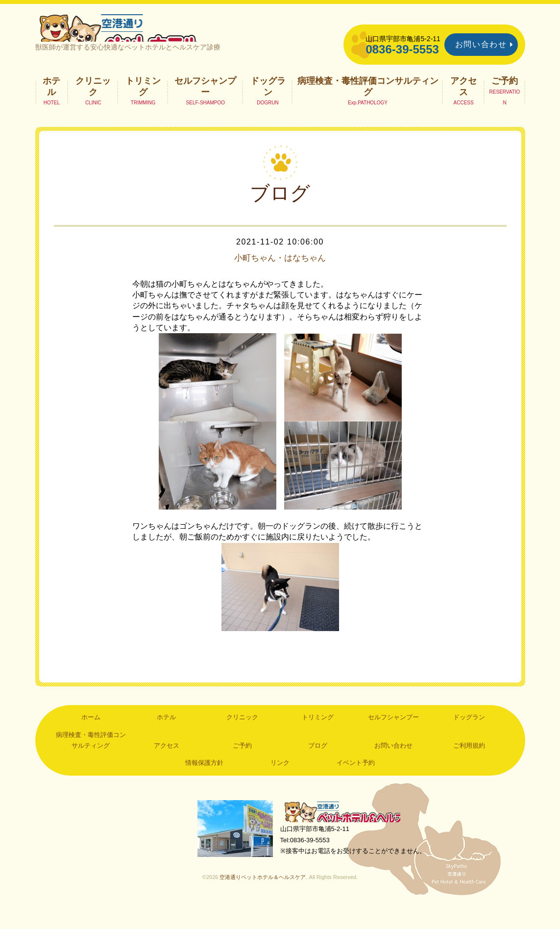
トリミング (143, 106)
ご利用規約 (469, 765)
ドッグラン (268, 106)
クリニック (93, 106)
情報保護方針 (204, 782)
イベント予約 (356, 782)
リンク (280, 782)
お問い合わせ (481, 44)
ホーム (91, 737)
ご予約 (505, 100)
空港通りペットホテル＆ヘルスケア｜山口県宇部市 (166, 37)
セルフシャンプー (205, 106)
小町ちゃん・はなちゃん (280, 277)
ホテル (51, 106)
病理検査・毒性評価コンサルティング (368, 106)
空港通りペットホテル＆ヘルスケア (349, 833)
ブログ (318, 765)
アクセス (463, 106)
